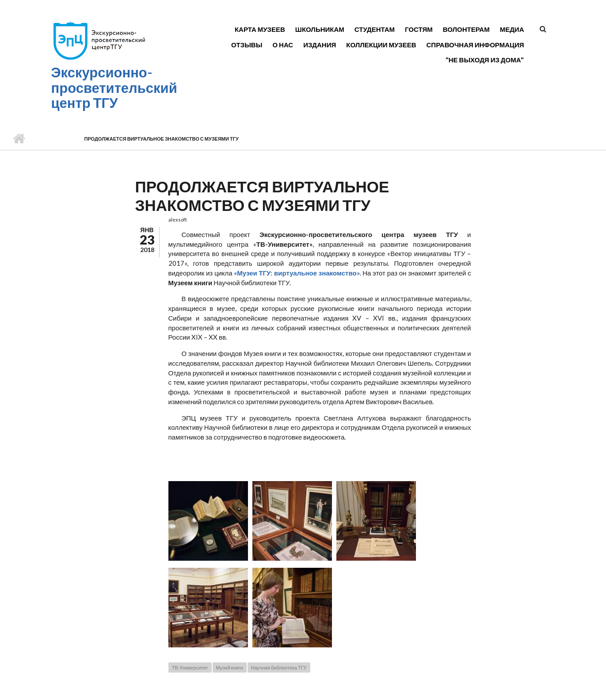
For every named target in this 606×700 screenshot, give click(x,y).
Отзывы (247, 45)
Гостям (419, 29)
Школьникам (320, 29)
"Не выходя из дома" (485, 60)
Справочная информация (475, 45)
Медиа (512, 29)
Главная (19, 139)
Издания (320, 45)
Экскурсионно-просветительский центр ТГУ (114, 88)
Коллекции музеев (381, 45)
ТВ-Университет (190, 667)
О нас (283, 45)
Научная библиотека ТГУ (279, 667)
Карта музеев (260, 29)
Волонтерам (466, 29)
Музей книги (230, 667)
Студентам (375, 29)
